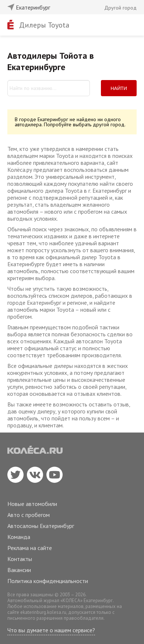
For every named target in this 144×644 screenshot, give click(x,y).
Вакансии (19, 570)
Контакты (20, 559)
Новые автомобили (32, 504)
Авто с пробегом (29, 515)
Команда (19, 537)
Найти (119, 88)
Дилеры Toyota (44, 25)
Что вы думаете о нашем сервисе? (51, 630)
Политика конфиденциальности (48, 581)
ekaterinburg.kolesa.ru (43, 612)
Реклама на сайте (30, 548)
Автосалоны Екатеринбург (41, 526)
